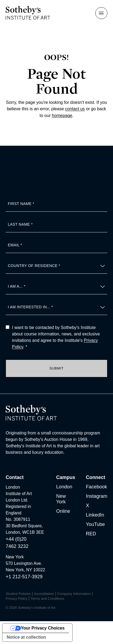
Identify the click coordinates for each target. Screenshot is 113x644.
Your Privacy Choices (43, 628)
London (64, 487)
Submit (56, 368)
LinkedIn (95, 515)
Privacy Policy (16, 599)
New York (61, 499)
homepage (62, 115)
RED (91, 534)
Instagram (97, 496)
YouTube (95, 524)
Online (63, 511)
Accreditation (44, 594)
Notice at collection (26, 637)
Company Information (74, 594)
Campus (66, 477)
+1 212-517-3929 (24, 577)
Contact (15, 477)
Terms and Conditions (47, 599)
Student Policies (18, 594)
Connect (96, 477)
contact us (75, 109)
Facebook (97, 487)
